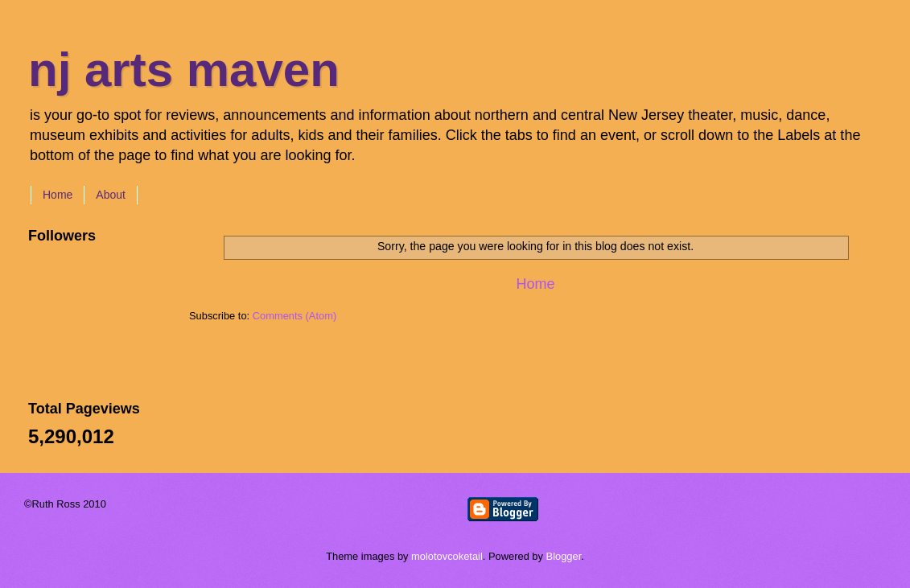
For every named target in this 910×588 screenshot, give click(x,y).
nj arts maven (184, 70)
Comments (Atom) (294, 316)
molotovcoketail (447, 556)
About (111, 195)
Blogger (564, 556)
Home (58, 195)
